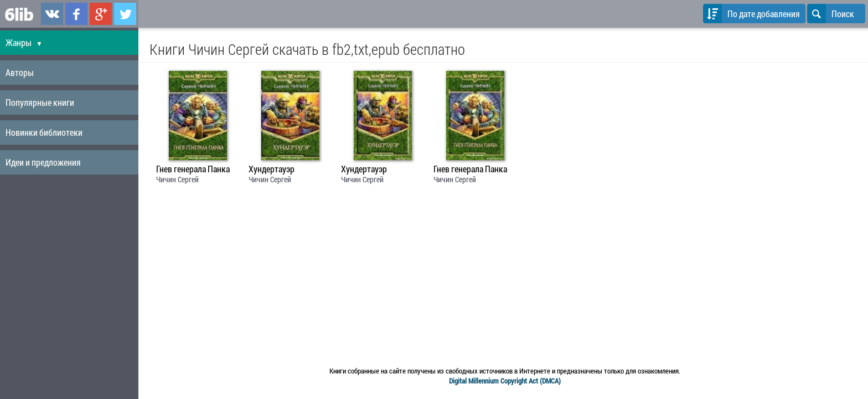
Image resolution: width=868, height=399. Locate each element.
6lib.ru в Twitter (125, 14)
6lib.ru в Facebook (76, 14)
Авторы (20, 72)
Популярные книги (40, 102)
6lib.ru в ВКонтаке (52, 14)
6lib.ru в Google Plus (101, 14)
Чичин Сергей (177, 179)
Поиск (831, 14)
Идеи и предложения (43, 162)
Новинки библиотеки (44, 132)
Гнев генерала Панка (193, 169)
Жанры (24, 42)
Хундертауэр (272, 169)
